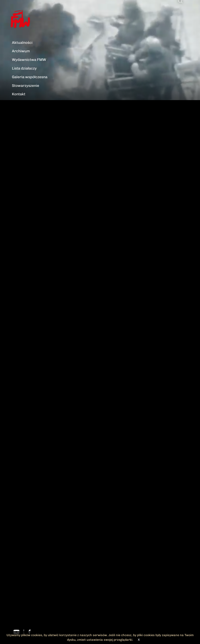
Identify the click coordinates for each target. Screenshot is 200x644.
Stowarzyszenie (26, 86)
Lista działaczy (24, 68)
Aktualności (22, 43)
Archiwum (21, 51)
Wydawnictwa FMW (29, 60)
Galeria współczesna (30, 77)
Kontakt (19, 94)
